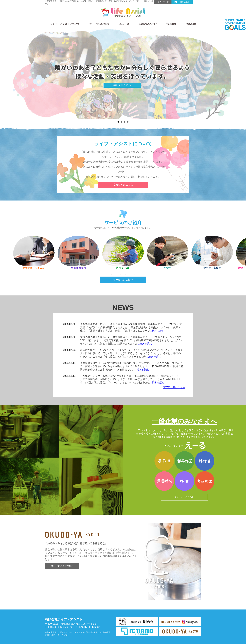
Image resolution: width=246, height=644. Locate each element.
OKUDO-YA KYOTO (68, 569)
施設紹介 (191, 24)
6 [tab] (135, 274)
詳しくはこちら (122, 85)
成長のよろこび (148, 24)
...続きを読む (157, 331)
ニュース (124, 24)
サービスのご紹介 (99, 24)
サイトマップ (163, 2)
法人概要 (171, 24)
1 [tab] (111, 274)
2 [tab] (116, 274)
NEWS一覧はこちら (174, 387)
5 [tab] (130, 274)
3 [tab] (121, 274)
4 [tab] (125, 274)
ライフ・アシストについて (65, 24)
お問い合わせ (185, 2)
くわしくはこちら (123, 185)
